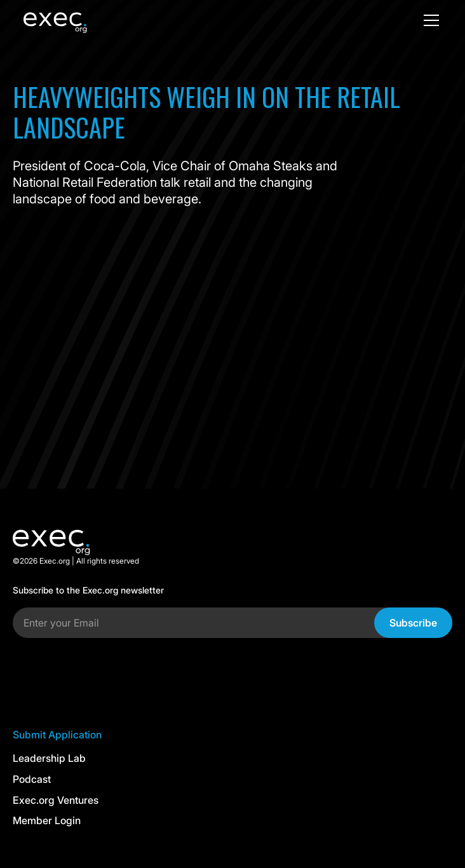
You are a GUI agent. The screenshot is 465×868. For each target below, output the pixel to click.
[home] (74, 20)
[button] (429, 20)
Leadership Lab (49, 758)
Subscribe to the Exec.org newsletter (88, 590)
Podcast (32, 779)
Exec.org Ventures (56, 800)
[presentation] (109, 673)
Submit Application (57, 735)
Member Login (47, 820)
